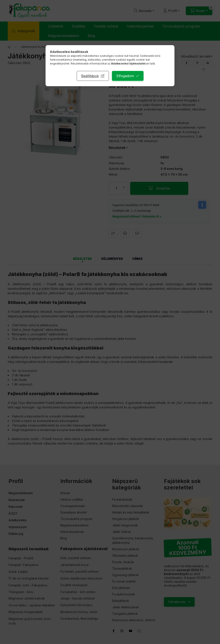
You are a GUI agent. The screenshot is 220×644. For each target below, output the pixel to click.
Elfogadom (125, 76)
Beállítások (90, 76)
